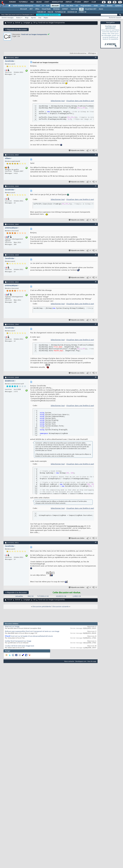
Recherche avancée (115, 18)
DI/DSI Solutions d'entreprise (23, 6)
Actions (18, 18)
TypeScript (74, 9)
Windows (56, 9)
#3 (96, 186)
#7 (96, 324)
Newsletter (57, 2)
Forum (10, 23)
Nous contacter (69, 661)
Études (78, 2)
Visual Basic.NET (91, 9)
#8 (96, 377)
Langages (27, 23)
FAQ (32, 2)
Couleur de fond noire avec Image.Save (19, 646)
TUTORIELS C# (60, 12)
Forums (12, 2)
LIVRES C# (82, 12)
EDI (77, 6)
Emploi (68, 2)
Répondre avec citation (77, 150)
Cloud (38, 6)
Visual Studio (46, 9)
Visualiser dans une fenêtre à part (80, 101)
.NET (31, 9)
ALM (48, 6)
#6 (96, 282)
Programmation (86, 6)
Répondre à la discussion (16, 30)
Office (102, 6)
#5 (96, 255)
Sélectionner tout (58, 101)
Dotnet (18, 23)
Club (93, 2)
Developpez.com (81, 661)
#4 (96, 224)
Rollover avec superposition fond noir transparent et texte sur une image (32, 632)
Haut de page (92, 661)
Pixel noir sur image (12, 627)
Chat (47, 2)
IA (43, 6)
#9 (96, 542)
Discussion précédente (42, 607)
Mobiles (110, 6)
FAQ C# (50, 12)
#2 (96, 155)
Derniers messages (8, 18)
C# (81, 9)
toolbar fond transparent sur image (18, 641)
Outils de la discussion (77, 53)
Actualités (19, 596)
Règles (46, 18)
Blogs (39, 2)
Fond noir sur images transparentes (34, 34)
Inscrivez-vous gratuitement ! (48, 15)
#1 (96, 57)
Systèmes (118, 6)
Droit (86, 2)
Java (62, 6)
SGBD (96, 6)
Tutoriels (23, 2)
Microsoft (55, 6)
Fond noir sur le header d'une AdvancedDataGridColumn (32, 636)
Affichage (91, 53)
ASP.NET (65, 9)
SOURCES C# (72, 12)
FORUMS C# (41, 12)
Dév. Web (70, 6)
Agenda (33, 18)
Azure (101, 9)
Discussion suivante (61, 607)
